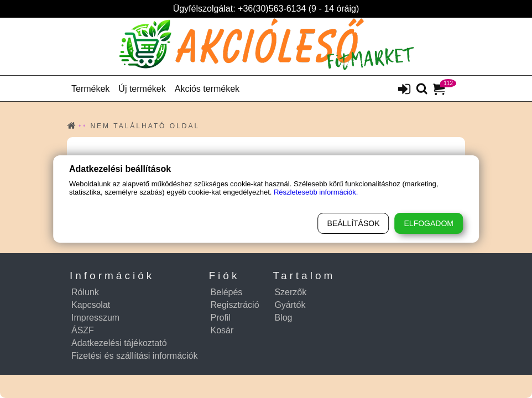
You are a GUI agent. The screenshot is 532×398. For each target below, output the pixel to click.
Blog (283, 318)
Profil (221, 318)
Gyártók (290, 305)
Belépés (227, 292)
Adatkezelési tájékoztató (119, 343)
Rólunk (85, 292)
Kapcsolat (91, 305)
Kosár (222, 330)
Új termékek (142, 89)
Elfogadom (429, 223)
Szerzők (290, 292)
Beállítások (354, 223)
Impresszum (95, 318)
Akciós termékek (207, 89)
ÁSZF (83, 330)
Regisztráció (235, 305)
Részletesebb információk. (316, 192)
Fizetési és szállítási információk (135, 356)
